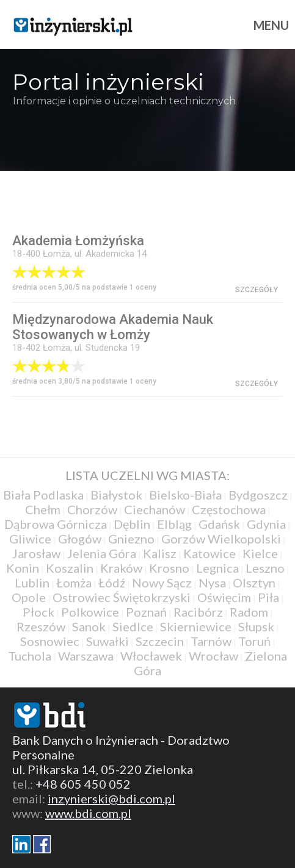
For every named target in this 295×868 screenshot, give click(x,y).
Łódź (112, 583)
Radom (249, 612)
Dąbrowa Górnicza (56, 524)
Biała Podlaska (43, 495)
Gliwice (30, 539)
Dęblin (132, 524)
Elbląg (174, 524)
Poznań (146, 612)
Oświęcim (224, 597)
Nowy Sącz (162, 583)
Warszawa (86, 656)
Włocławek (151, 656)
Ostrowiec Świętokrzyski (122, 597)
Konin (23, 568)
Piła (268, 597)
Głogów (80, 539)
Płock (38, 612)
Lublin (32, 583)
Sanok (89, 626)
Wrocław (213, 656)
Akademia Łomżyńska (78, 241)
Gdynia (266, 524)
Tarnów (211, 641)
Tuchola (30, 656)
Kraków (121, 568)
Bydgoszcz (258, 495)
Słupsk (256, 626)
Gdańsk (219, 524)
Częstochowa (229, 509)
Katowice (209, 553)
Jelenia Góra (102, 553)
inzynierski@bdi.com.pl (111, 798)
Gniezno (131, 539)
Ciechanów (155, 509)
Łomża (74, 583)
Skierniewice (196, 626)
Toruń (254, 641)
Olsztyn (254, 583)
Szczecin (160, 641)
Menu (271, 25)
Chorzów (92, 509)
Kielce (260, 553)
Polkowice (90, 612)
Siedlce (133, 626)
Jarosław (36, 553)
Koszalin (70, 568)
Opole (29, 597)
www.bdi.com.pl (88, 813)
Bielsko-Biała (185, 495)
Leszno (265, 568)
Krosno (169, 568)
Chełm (43, 509)
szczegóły (257, 290)
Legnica (217, 568)
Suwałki (107, 641)
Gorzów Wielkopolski (221, 539)
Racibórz (198, 612)
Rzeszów (41, 626)
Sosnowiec (50, 641)
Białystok (116, 495)
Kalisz (160, 553)
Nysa (212, 583)
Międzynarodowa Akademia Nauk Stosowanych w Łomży (113, 327)
